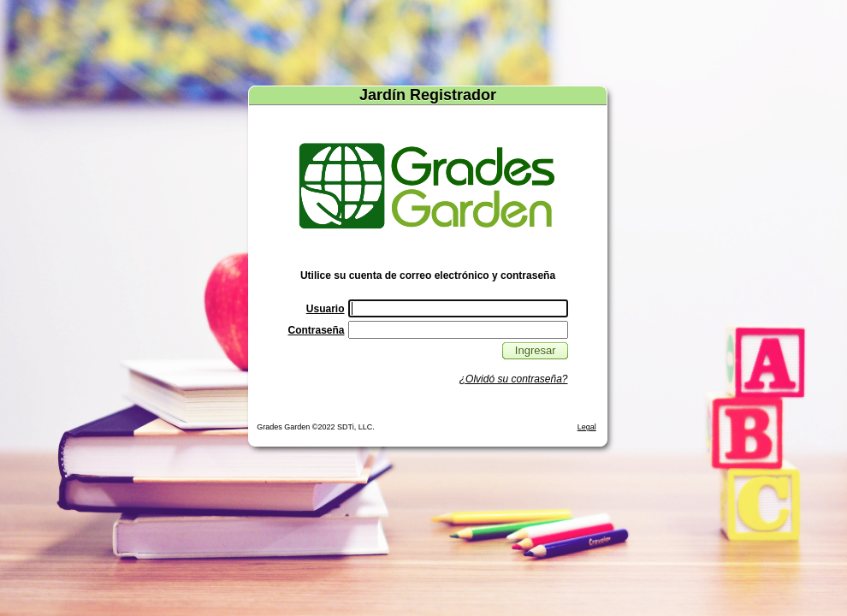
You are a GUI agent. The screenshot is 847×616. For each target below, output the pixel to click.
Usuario (326, 309)
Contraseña (316, 330)
